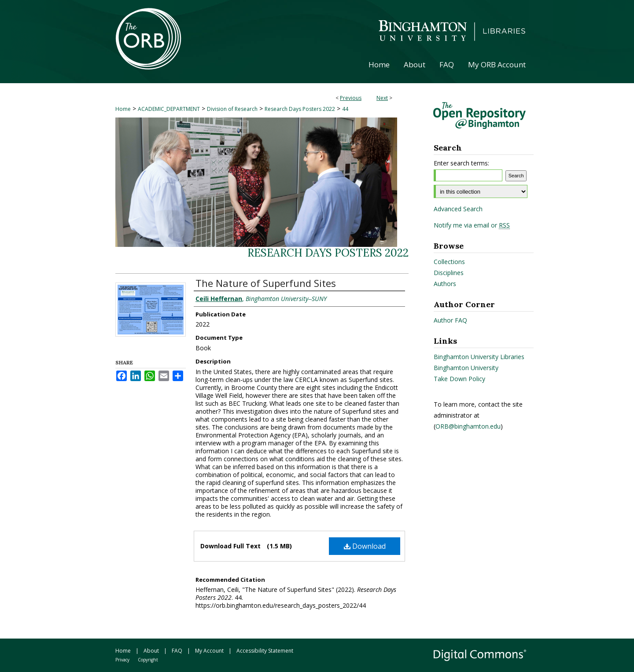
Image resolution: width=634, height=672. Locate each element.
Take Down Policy (459, 379)
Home (123, 109)
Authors (445, 284)
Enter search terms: (461, 163)
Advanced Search (458, 209)
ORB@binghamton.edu (468, 426)
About (151, 651)
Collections (449, 262)
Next (382, 98)
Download (365, 546)
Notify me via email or (472, 225)
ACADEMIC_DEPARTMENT (169, 109)
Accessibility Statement (265, 651)
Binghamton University (466, 368)
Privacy (122, 660)
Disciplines (449, 273)
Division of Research (232, 109)
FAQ (177, 651)
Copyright (148, 660)
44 (345, 109)
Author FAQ (450, 320)
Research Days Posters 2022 (300, 109)
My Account (209, 651)
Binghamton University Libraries (479, 357)
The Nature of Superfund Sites (266, 283)
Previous (351, 98)
